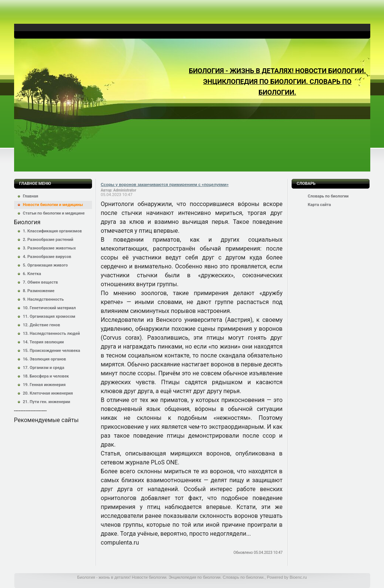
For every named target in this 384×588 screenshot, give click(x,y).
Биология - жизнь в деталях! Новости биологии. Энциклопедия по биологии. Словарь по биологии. (277, 81)
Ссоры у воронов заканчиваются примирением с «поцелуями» (165, 184)
